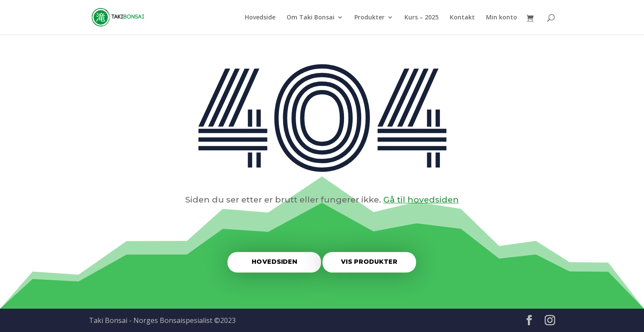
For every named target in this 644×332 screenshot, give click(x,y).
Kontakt (462, 18)
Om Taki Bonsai (311, 18)
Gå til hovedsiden (421, 199)
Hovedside (260, 18)
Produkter (369, 18)
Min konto (502, 18)
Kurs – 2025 (421, 18)
